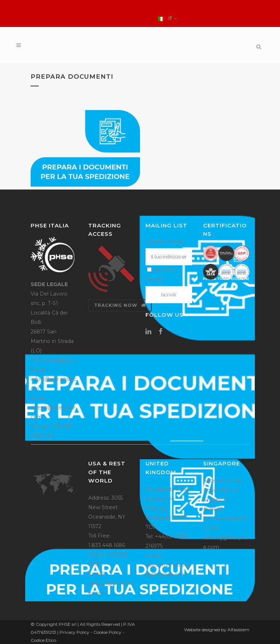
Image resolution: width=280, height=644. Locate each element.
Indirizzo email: (164, 242)
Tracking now (120, 305)
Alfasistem (238, 630)
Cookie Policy (107, 632)
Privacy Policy (74, 632)
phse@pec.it (60, 360)
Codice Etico (43, 640)
